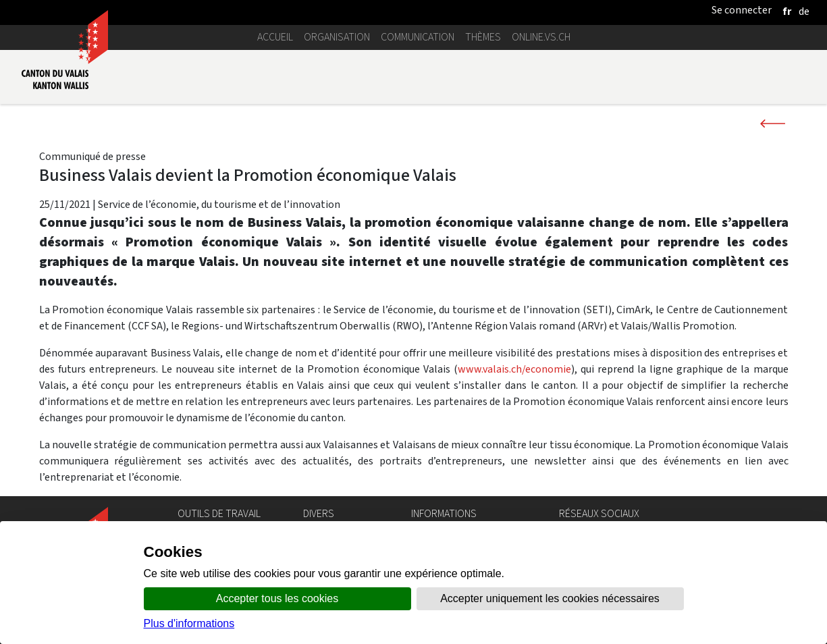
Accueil (275, 37)
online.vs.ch (541, 37)
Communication (418, 37)
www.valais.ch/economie (514, 369)
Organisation (337, 37)
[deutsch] (804, 11)
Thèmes (483, 37)
